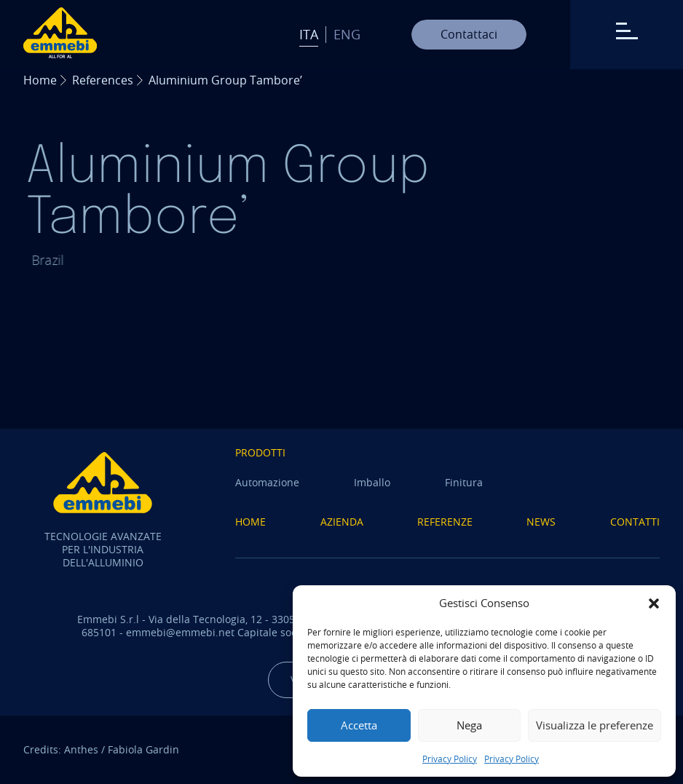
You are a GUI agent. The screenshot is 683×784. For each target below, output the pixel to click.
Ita (309, 34)
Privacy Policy (450, 759)
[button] (654, 603)
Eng (347, 34)
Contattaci (469, 34)
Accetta (359, 725)
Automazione (267, 482)
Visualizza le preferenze (595, 725)
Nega (469, 725)
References (103, 80)
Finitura (464, 482)
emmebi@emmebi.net (180, 632)
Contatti (635, 522)
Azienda (342, 522)
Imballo (372, 482)
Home (40, 80)
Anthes (81, 749)
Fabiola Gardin (143, 749)
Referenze (445, 522)
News (541, 522)
